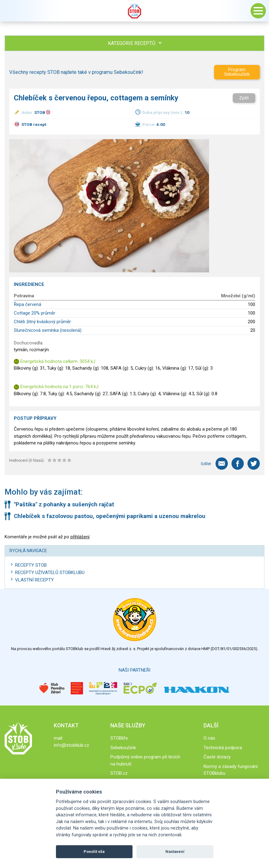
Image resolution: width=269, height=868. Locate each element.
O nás (209, 738)
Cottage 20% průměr (35, 313)
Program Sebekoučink (237, 72)
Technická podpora (223, 748)
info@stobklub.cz (71, 745)
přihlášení (80, 537)
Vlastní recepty (34, 580)
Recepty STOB (31, 565)
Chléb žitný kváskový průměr (42, 322)
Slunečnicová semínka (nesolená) (48, 330)
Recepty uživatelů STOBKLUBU (50, 573)
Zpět (244, 98)
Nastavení (175, 852)
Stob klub (135, 11)
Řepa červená (28, 304)
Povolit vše (94, 852)
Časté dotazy (217, 757)
